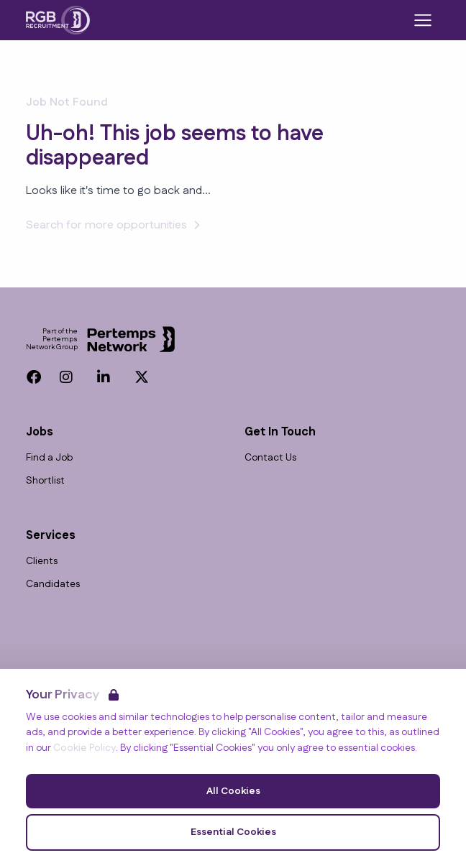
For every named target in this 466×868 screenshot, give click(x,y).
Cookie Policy (84, 748)
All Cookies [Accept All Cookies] (233, 791)
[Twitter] (142, 377)
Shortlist (45, 481)
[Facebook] (34, 377)
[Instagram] (66, 377)
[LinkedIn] (104, 377)
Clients (42, 562)
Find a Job (49, 458)
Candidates (53, 585)
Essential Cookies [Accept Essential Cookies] (233, 832)
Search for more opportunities (115, 225)
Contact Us (270, 458)
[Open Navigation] (423, 20)
